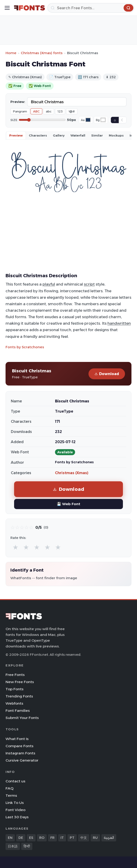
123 (60, 111)
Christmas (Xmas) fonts (42, 53)
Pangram (20, 111)
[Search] (91, 8)
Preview (16, 135)
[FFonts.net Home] (29, 8)
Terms (11, 795)
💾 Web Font (68, 504)
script (89, 284)
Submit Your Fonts (22, 718)
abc (49, 111)
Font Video (15, 810)
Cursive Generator (22, 760)
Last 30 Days (17, 817)
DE (21, 838)
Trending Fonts (19, 696)
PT (72, 838)
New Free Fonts (20, 682)
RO (42, 838)
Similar (97, 135)
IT (62, 838)
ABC (36, 111)
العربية (109, 838)
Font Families (18, 711)
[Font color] (88, 120)
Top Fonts (15, 689)
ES (31, 838)
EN (10, 838)
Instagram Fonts (20, 753)
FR (52, 838)
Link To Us (15, 803)
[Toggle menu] (7, 8)
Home (11, 53)
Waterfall (78, 135)
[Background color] (103, 120)
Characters (38, 135)
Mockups (116, 135)
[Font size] (42, 120)
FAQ (9, 788)
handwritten (119, 323)
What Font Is (17, 739)
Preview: (18, 102)
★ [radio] (15, 547)
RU (95, 838)
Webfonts (14, 703)
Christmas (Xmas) (72, 473)
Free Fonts (15, 675)
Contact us (15, 781)
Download (107, 374)
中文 (84, 838)
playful (49, 284)
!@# (72, 111)
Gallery (59, 135)
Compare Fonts (20, 746)
